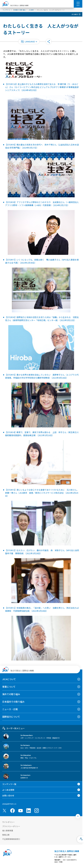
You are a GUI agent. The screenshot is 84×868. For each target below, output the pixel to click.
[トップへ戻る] (78, 816)
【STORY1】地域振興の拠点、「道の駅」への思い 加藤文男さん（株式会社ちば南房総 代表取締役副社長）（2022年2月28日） (42, 609)
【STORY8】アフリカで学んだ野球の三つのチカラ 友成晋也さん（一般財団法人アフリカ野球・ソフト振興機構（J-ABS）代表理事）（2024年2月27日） (42, 204)
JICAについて (9, 679)
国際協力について (11, 717)
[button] (29, 42)
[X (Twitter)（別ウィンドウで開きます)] (4, 811)
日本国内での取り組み (13, 702)
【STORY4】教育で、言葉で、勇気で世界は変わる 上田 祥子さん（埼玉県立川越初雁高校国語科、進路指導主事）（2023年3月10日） (42, 434)
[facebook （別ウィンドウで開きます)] (12, 811)
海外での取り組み (11, 694)
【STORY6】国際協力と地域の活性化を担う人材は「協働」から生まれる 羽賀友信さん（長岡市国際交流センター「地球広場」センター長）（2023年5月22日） (42, 319)
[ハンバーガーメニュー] (78, 3)
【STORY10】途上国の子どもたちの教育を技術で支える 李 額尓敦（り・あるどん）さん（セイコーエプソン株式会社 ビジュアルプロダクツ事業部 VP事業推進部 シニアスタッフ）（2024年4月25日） (42, 87)
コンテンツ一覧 (9, 784)
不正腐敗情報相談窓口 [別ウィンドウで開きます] (11, 839)
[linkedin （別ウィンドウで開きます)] (29, 811)
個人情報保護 (8, 831)
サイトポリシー (8, 822)
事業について (9, 687)
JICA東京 (75, 14)
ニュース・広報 (10, 709)
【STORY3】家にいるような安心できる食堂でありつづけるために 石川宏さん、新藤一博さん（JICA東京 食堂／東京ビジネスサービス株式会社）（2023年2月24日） (42, 493)
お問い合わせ (8, 795)
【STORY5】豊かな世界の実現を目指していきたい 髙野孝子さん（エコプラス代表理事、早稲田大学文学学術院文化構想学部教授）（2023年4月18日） (42, 376)
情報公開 (6, 835)
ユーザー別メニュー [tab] (13, 728)
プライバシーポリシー (11, 826)
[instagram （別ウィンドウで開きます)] (37, 811)
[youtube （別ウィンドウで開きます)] (21, 811)
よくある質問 (8, 790)
